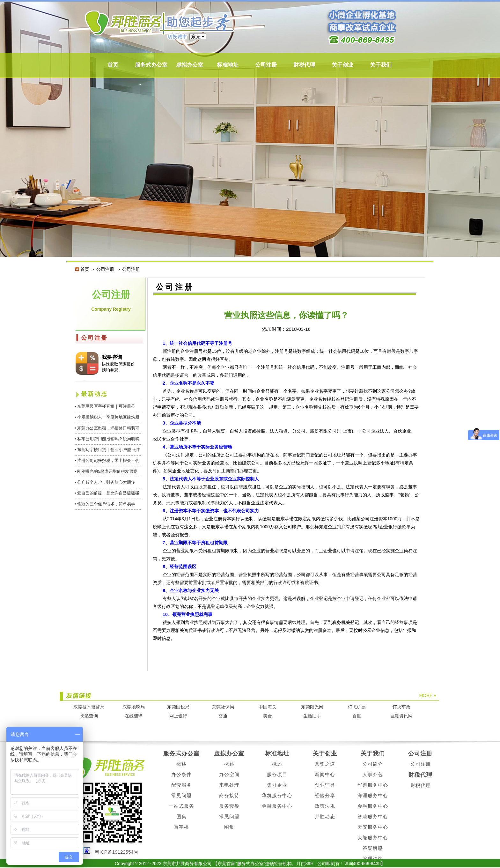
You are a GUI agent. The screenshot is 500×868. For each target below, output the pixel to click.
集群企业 (277, 785)
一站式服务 (181, 806)
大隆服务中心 (373, 838)
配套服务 (181, 785)
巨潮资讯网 (401, 716)
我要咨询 (112, 357)
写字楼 (181, 827)
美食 (268, 716)
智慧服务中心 (373, 816)
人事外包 (373, 774)
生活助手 (312, 716)
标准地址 (228, 65)
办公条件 (181, 774)
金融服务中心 (277, 806)
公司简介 (373, 764)
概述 (181, 764)
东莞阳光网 (312, 707)
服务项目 (277, 774)
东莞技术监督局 (89, 707)
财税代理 (304, 65)
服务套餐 (229, 806)
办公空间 (229, 774)
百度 (357, 716)
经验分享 (325, 795)
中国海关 (268, 707)
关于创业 (342, 65)
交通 (223, 716)
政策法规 (325, 806)
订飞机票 (357, 707)
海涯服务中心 (373, 795)
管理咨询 (373, 859)
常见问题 (181, 795)
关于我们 (381, 65)
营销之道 (325, 764)
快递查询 (89, 716)
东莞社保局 (223, 707)
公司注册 (266, 65)
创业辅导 (325, 785)
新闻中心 (325, 774)
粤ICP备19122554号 (117, 852)
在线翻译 (134, 716)
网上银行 (178, 716)
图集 (181, 816)
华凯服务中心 (277, 795)
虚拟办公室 (190, 65)
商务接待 (229, 795)
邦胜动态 (325, 816)
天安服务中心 (373, 827)
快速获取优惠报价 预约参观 (118, 367)
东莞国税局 (178, 707)
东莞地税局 (134, 707)
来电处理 (229, 785)
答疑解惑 (373, 848)
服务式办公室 (151, 65)
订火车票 (401, 707)
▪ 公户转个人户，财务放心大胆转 (105, 482)
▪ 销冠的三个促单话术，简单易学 (105, 504)
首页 (113, 65)
